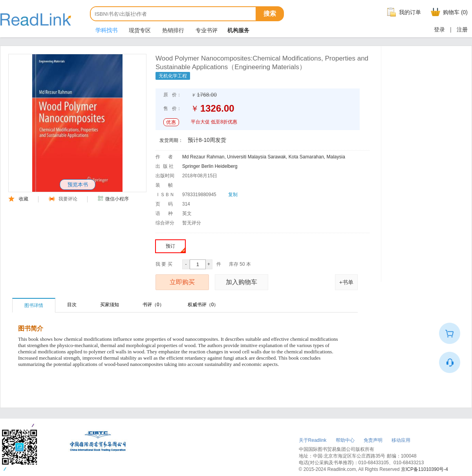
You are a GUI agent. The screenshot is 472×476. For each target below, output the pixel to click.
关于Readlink (313, 440)
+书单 (346, 282)
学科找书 (106, 30)
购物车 (448, 12)
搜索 (270, 14)
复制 (233, 195)
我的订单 (403, 12)
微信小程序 (113, 199)
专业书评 (206, 30)
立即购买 (182, 282)
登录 (439, 29)
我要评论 (63, 199)
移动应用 (401, 440)
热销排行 (172, 30)
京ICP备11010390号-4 (424, 469)
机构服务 (238, 30)
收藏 (18, 199)
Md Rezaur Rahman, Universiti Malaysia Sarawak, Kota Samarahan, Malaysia (264, 157)
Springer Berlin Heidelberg (210, 166)
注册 (462, 29)
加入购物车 (241, 282)
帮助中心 (345, 440)
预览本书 (78, 185)
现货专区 (139, 30)
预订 (175, 248)
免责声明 (373, 440)
